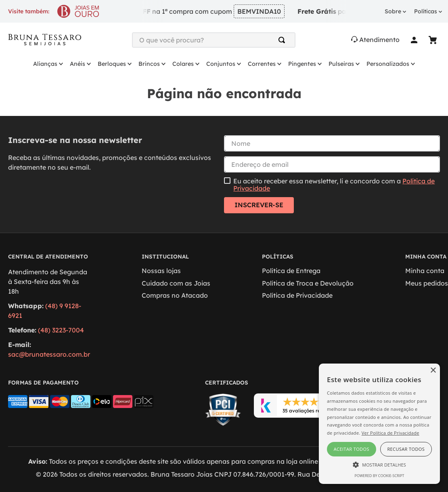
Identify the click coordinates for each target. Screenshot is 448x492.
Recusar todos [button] (406, 449)
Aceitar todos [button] (352, 449)
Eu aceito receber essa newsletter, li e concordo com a (334, 185)
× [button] (433, 371)
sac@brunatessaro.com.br (49, 354)
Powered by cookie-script (380, 476)
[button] (379, 464)
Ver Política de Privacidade (390, 433)
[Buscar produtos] (283, 40)
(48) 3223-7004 (61, 330)
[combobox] (214, 40)
